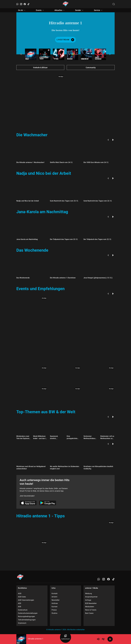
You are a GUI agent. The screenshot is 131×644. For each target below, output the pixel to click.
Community (91, 68)
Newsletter (56, 600)
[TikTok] (113, 579)
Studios (54, 613)
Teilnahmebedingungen (27, 620)
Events (40, 10)
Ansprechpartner (91, 597)
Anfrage (88, 600)
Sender (79, 10)
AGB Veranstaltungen (26, 600)
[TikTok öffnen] (28, 4)
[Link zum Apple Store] (28, 503)
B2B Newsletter (91, 603)
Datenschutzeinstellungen (28, 613)
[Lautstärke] (98, 639)
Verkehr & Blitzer (40, 68)
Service (98, 10)
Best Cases (89, 613)
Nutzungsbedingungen (27, 616)
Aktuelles (60, 10)
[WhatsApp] (99, 579)
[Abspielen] (110, 639)
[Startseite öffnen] (66, 4)
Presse (54, 610)
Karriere (54, 607)
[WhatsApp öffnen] (17, 4)
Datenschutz (23, 610)
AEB (20, 603)
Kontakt (54, 593)
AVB (20, 607)
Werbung (88, 593)
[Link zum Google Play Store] (48, 503)
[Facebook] (108, 579)
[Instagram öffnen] (21, 4)
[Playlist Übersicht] (103, 639)
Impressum (22, 623)
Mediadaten (90, 607)
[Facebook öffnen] (25, 4)
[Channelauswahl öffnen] (114, 4)
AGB (20, 593)
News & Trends (91, 610)
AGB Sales (22, 597)
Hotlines (55, 603)
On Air (22, 10)
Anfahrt (54, 597)
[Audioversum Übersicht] (65, 637)
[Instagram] (104, 579)
